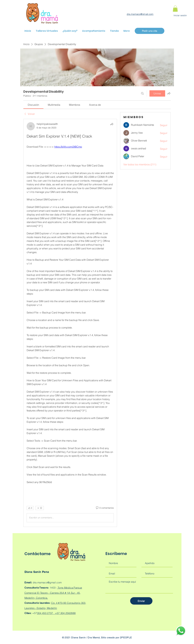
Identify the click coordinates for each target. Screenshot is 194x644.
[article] (70, 323)
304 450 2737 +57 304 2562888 (56, 613)
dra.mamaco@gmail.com (140, 14)
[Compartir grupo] (169, 93)
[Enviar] (141, 601)
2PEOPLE (126, 637)
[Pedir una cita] (150, 31)
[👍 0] (30, 508)
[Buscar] (142, 93)
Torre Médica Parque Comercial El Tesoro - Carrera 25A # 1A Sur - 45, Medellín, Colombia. (53, 593)
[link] (33, 105)
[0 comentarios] (105, 508)
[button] (175, 9)
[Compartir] (112, 124)
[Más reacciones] (40, 508)
